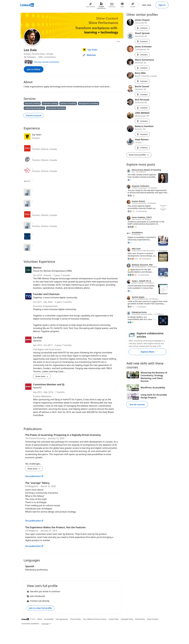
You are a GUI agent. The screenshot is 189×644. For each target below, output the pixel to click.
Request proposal (34, 115)
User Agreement (62, 619)
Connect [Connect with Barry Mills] (142, 81)
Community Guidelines (30, 624)
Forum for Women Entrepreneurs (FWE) (52, 271)
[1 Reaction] (129, 180)
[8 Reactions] (130, 322)
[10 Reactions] (131, 211)
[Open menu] (118, 42)
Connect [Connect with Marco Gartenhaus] (142, 68)
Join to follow (34, 69)
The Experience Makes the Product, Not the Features (55, 527)
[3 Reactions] (129, 291)
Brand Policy (140, 619)
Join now (147, 5)
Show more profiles (139, 155)
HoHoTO (37, 341)
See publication (34, 476)
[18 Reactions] (131, 196)
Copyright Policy (127, 619)
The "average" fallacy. (38, 483)
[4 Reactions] (129, 243)
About (40, 619)
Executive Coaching (32, 103)
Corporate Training (50, 103)
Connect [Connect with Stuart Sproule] (142, 41)
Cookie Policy (114, 619)
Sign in (162, 5)
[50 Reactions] (132, 275)
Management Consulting (89, 103)
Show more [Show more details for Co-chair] (42, 376)
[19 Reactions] (132, 227)
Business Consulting (68, 103)
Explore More (147, 352)
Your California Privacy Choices (95, 619)
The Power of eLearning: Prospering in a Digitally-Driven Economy (63, 435)
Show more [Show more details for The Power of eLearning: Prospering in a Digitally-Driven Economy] (34, 469)
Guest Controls (153, 619)
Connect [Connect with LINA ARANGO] (142, 121)
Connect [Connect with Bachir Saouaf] (142, 94)
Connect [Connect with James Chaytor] (142, 28)
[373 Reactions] (133, 259)
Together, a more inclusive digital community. (55, 297)
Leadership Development (34, 108)
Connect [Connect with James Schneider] (142, 55)
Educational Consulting (56, 108)
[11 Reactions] (131, 307)
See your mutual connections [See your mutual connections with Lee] (47, 62)
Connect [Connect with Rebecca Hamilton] (142, 134)
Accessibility (49, 619)
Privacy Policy (75, 619)
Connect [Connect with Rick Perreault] (142, 108)
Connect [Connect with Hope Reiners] (142, 148)
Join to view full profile (40, 608)
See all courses (137, 404)
